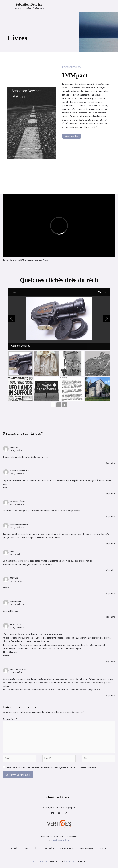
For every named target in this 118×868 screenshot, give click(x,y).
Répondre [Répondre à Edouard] (110, 593)
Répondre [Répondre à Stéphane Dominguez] (110, 493)
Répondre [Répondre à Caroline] (110, 463)
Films (36, 848)
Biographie (49, 848)
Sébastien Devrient (29, 4)
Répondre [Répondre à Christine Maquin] (110, 695)
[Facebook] (53, 813)
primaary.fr (80, 861)
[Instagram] (59, 813)
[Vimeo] (65, 813)
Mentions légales (87, 848)
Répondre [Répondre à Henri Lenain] (110, 617)
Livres (26, 848)
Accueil (14, 848)
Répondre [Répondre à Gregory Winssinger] (110, 543)
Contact (104, 848)
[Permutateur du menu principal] (99, 6)
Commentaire (10, 719)
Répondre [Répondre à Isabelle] (110, 570)
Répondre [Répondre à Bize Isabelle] (110, 662)
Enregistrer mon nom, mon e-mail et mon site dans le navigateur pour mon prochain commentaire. (52, 767)
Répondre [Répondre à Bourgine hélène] (110, 516)
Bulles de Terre (67, 848)
